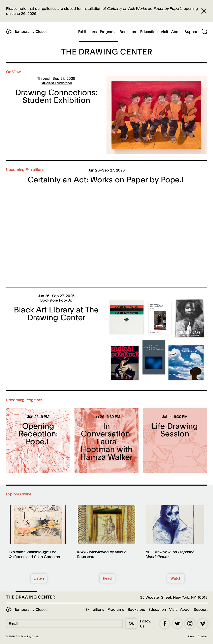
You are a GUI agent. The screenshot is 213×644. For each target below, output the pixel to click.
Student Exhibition (56, 83)
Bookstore (128, 32)
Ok (131, 623)
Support (191, 32)
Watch (176, 578)
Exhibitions (87, 32)
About (176, 32)
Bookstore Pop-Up (56, 300)
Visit (164, 32)
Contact (203, 636)
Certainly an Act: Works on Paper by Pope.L (144, 8)
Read (107, 578)
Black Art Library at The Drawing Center (56, 313)
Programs (108, 32)
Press (191, 636)
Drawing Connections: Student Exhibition (56, 96)
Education (149, 32)
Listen (39, 578)
